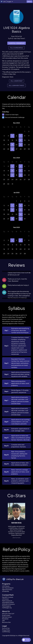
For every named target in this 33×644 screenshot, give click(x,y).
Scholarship (5, 591)
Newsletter (5, 619)
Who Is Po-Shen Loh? (8, 614)
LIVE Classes (6, 586)
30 (21, 219)
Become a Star (6, 622)
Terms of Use (6, 628)
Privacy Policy (6, 630)
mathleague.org (7, 608)
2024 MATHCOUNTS (8, 602)
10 (12, 171)
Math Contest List (7, 601)
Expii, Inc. (15, 635)
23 (21, 214)
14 (21, 140)
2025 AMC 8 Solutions (8, 604)
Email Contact (6, 615)
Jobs (3, 620)
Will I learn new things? (16, 85)
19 (12, 145)
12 (21, 171)
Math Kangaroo (7, 606)
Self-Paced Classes (8, 588)
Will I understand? (17, 81)
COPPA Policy (6, 632)
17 (12, 175)
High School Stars (7, 590)
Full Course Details (17, 48)
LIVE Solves (5, 599)
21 (21, 145)
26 (12, 149)
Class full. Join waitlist (17, 43)
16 (21, 210)
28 (12, 219)
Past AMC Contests (8, 597)
